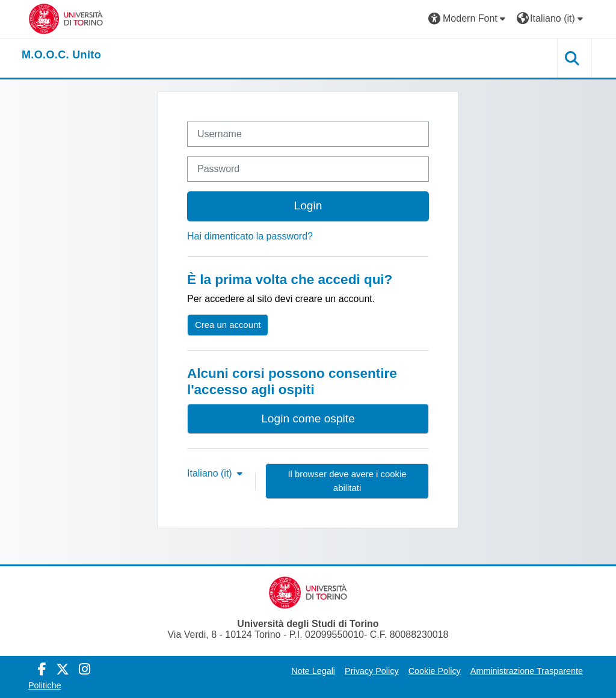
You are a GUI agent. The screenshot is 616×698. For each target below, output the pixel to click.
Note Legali (313, 671)
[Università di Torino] (66, 18)
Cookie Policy (435, 671)
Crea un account (228, 325)
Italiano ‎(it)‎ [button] (211, 473)
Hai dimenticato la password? (250, 236)
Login (308, 205)
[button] (468, 19)
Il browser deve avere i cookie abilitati (347, 480)
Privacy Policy (372, 671)
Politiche (45, 685)
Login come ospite (308, 418)
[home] (61, 55)
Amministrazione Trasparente (527, 671)
